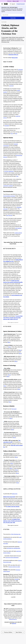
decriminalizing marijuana (9, 196)
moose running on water (14, 567)
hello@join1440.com (13, 55)
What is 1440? (16, 1)
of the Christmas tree (16, 534)
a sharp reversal (18, 233)
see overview (9, 215)
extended (7, 126)
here (12, 134)
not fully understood (9, 171)
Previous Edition (7, 632)
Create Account (21, 4)
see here (11, 86)
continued (20, 70)
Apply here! (14, 623)
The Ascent (14, 409)
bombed (17, 579)
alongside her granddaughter (13, 548)
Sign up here (15, 58)
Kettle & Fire (15, 494)
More (9, 342)
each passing (18, 228)
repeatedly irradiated (8, 186)
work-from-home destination (12, 557)
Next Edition (20, 632)
